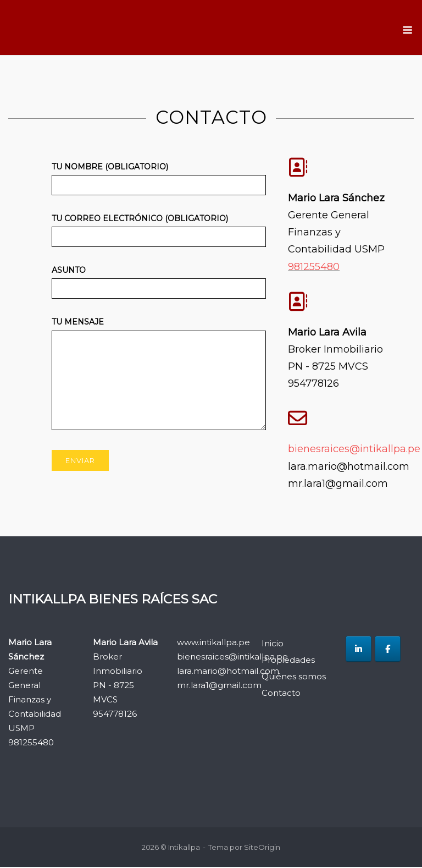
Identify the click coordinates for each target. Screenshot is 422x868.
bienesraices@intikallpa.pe (354, 450)
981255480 (314, 267)
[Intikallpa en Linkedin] (359, 650)
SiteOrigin (262, 848)
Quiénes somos (294, 677)
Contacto (281, 693)
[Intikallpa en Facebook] (388, 650)
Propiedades (288, 660)
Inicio (273, 644)
